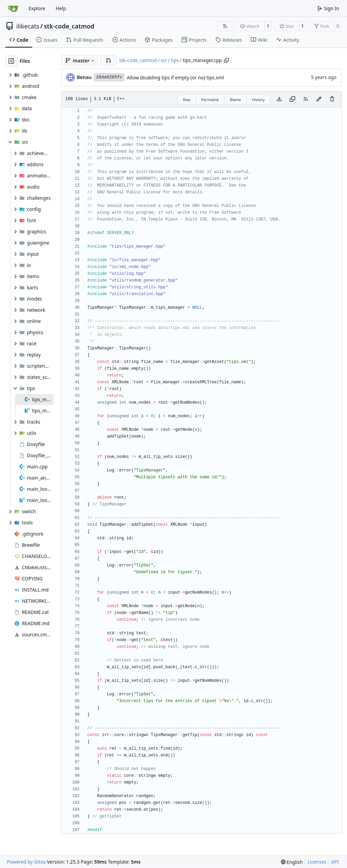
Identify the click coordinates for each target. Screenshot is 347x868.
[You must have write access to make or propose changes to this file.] (332, 99)
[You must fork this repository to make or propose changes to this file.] (319, 99)
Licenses (317, 862)
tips (175, 60)
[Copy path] (226, 60)
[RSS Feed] (225, 26)
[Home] (13, 8)
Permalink (210, 100)
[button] (108, 60)
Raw (187, 100)
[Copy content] (292, 99)
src (164, 60)
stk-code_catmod (69, 26)
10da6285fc (109, 77)
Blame (236, 100)
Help (61, 8)
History (258, 100)
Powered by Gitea (26, 862)
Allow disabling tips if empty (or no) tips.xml (175, 78)
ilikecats (28, 26)
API (335, 862)
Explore (37, 8)
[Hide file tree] (11, 61)
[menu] (292, 862)
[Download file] (279, 99)
